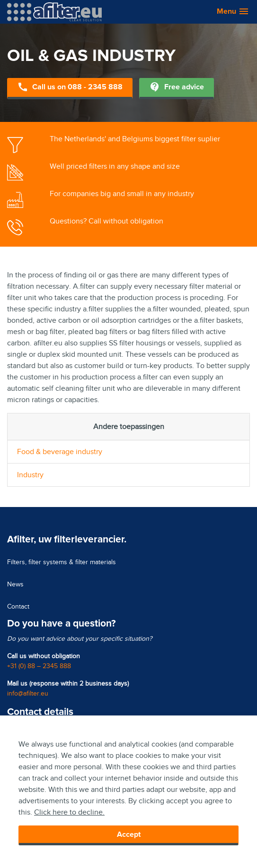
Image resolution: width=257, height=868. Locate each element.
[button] (228, 12)
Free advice (177, 88)
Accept (129, 834)
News (15, 584)
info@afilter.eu (28, 693)
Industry (30, 475)
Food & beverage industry (60, 452)
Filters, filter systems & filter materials (62, 562)
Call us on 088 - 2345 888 (70, 88)
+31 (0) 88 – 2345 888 (39, 666)
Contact (18, 606)
